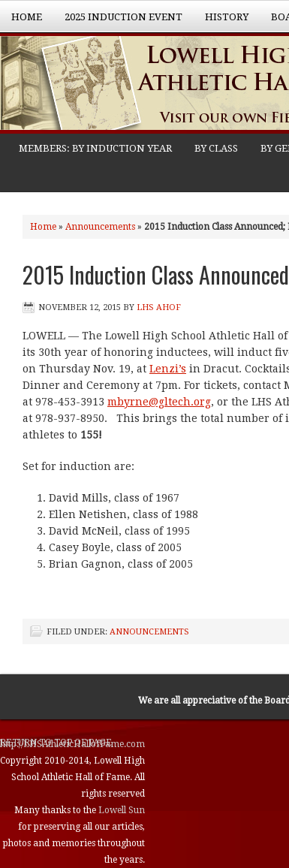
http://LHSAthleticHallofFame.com (72, 744)
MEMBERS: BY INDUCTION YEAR (95, 148)
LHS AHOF (159, 307)
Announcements (100, 227)
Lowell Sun (122, 810)
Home (27, 17)
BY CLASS (216, 148)
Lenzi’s (168, 369)
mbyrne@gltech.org (159, 402)
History (221, 22)
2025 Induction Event (118, 22)
